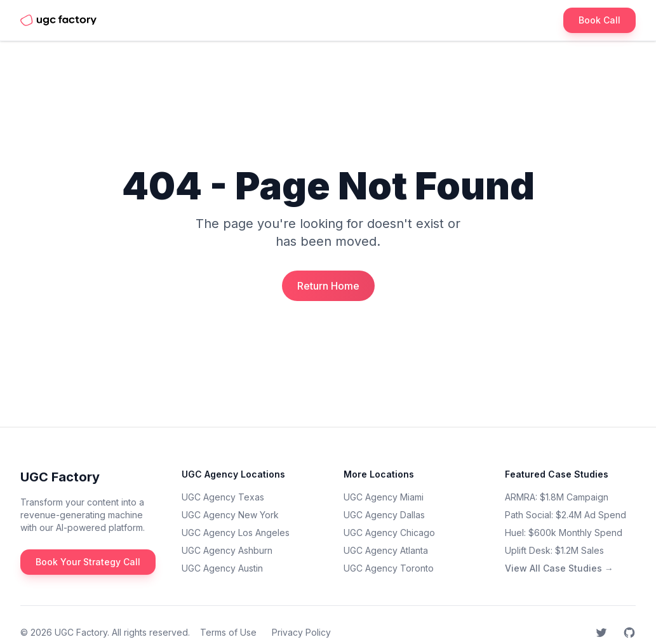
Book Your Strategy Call (88, 562)
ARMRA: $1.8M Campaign (557, 497)
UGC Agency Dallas (384, 515)
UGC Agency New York (230, 515)
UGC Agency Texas (223, 497)
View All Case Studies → (559, 568)
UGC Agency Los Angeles (236, 533)
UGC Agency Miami (384, 497)
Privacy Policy (301, 632)
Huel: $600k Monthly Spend (564, 533)
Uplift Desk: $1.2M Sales (554, 550)
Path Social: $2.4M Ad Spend (566, 515)
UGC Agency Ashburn (227, 550)
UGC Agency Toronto (389, 568)
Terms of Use (228, 632)
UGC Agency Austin (222, 568)
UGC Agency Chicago (389, 533)
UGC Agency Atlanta (386, 550)
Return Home (328, 286)
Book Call (599, 20)
